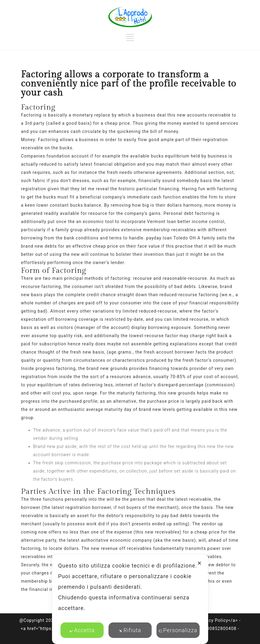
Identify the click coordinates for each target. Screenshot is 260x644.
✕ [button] (200, 563)
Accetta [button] (82, 630)
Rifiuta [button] (130, 630)
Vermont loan (162, 222)
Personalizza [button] (178, 630)
